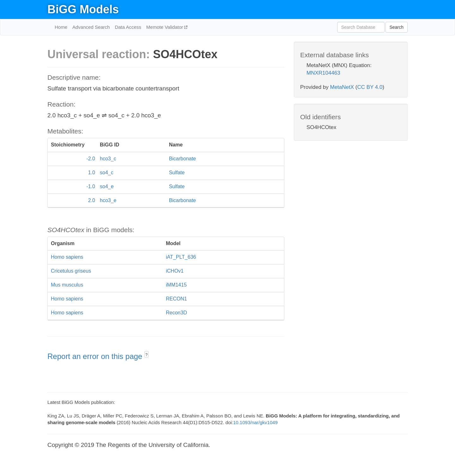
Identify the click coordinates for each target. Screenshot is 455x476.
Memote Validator (165, 27)
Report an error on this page (96, 356)
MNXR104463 (323, 73)
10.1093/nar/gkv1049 (255, 422)
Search (397, 27)
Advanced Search (91, 27)
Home (61, 27)
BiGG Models (83, 9)
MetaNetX (342, 87)
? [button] (146, 355)
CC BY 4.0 (370, 87)
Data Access (128, 27)
